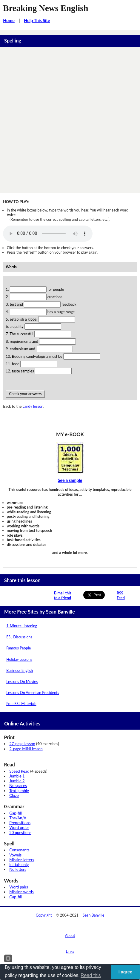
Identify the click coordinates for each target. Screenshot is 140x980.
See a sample (70, 480)
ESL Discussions (19, 637)
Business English (20, 671)
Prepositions (20, 823)
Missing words (21, 892)
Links (70, 951)
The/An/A (18, 818)
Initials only (19, 865)
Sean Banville (93, 915)
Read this (91, 975)
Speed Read (19, 771)
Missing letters (22, 860)
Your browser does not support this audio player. (48, 234)
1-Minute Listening (22, 626)
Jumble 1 (17, 776)
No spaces (18, 786)
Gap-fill (16, 813)
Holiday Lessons (19, 659)
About (70, 936)
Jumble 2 (17, 781)
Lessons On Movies (22, 682)
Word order (19, 827)
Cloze (14, 795)
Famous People (19, 648)
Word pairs (19, 887)
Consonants (19, 850)
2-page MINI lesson (26, 749)
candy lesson (33, 406)
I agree (125, 972)
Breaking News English (46, 8)
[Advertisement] (70, 120)
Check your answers (25, 394)
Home (9, 20)
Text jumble (19, 791)
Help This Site (37, 20)
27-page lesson (22, 744)
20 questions (20, 833)
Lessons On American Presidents (33, 693)
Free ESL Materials (21, 704)
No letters (18, 869)
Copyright (44, 915)
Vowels (15, 855)
